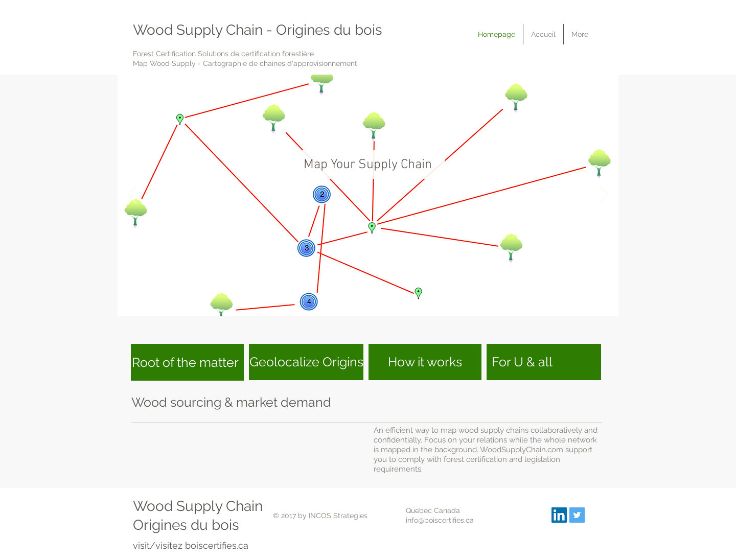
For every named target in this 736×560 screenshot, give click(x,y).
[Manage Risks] (369, 300)
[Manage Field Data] (381, 300)
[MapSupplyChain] (356, 300)
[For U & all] (544, 362)
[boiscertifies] (577, 515)
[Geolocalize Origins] (306, 362)
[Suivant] (604, 195)
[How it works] (425, 362)
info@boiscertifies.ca (440, 520)
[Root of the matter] (187, 362)
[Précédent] (132, 195)
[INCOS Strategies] (559, 515)
